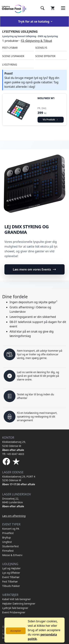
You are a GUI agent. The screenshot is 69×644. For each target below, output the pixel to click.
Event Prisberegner (14, 612)
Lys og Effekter (11, 573)
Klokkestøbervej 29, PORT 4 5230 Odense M (19, 478)
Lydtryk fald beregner (15, 608)
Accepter (16, 631)
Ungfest (7, 542)
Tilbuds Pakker (11, 586)
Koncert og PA (11, 529)
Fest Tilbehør (10, 582)
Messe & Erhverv (12, 555)
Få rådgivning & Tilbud (36, 41)
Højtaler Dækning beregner (19, 604)
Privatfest (8, 533)
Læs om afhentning (14, 516)
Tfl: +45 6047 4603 (13, 454)
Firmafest (8, 551)
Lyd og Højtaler (11, 568)
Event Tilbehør (11, 577)
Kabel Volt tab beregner (16, 599)
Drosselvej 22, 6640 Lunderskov (13, 500)
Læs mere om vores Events (35, 269)
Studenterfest (10, 546)
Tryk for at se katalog (36, 21)
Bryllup (7, 537)
